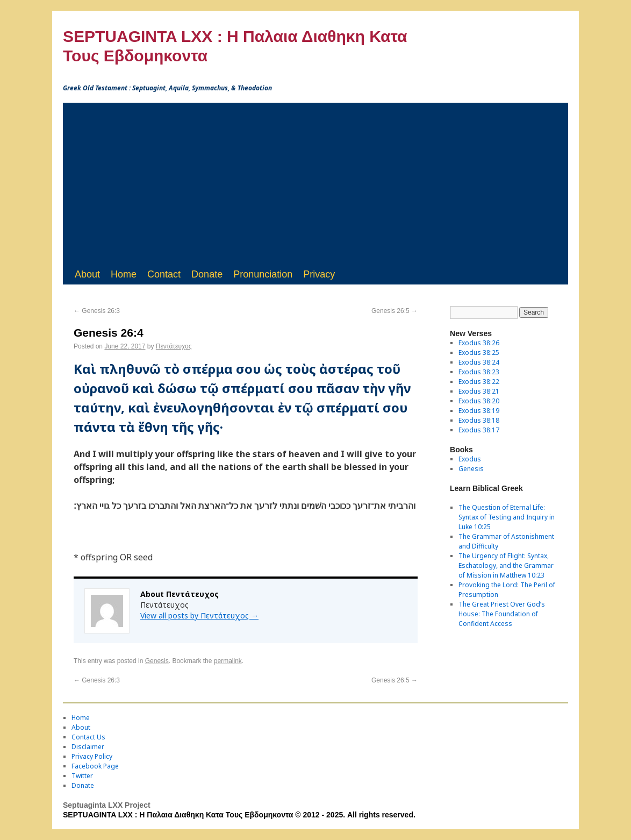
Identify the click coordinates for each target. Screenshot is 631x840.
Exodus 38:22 (479, 382)
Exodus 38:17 (479, 430)
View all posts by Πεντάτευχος (199, 615)
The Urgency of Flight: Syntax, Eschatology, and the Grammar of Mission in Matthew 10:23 (506, 565)
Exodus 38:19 (479, 411)
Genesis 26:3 (97, 311)
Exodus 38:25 (479, 353)
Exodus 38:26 (479, 343)
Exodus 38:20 (479, 401)
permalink (228, 661)
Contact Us (88, 737)
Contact (164, 274)
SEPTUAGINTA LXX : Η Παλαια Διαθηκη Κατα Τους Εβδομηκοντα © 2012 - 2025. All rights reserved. (239, 815)
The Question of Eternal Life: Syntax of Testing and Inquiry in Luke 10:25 (507, 517)
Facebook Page (95, 766)
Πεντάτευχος (174, 346)
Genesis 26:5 (395, 311)
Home (124, 274)
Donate (207, 274)
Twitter (82, 776)
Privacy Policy (92, 756)
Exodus (470, 459)
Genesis (157, 661)
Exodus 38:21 (479, 391)
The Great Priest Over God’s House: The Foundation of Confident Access (502, 614)
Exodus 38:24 (479, 362)
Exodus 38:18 (479, 420)
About (87, 274)
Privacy (319, 274)
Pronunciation (263, 274)
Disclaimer (88, 747)
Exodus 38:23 (479, 372)
